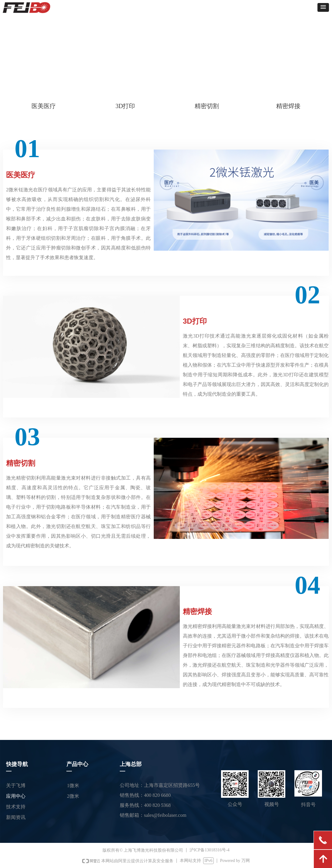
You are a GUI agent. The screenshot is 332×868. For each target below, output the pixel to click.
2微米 (73, 796)
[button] (323, 7)
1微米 (73, 785)
